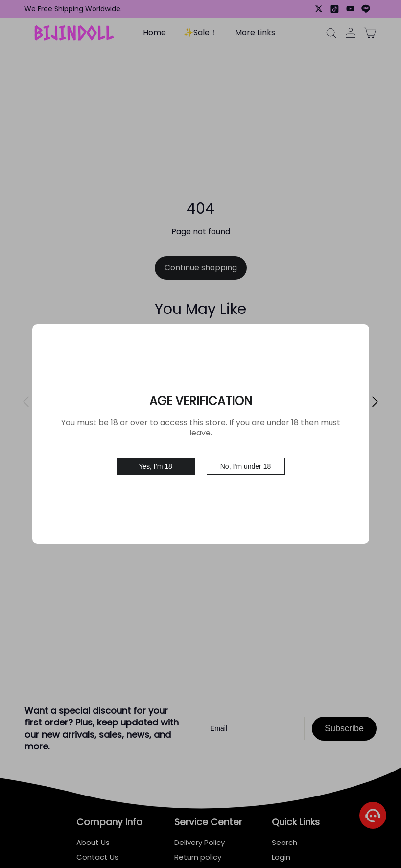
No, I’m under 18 (246, 461)
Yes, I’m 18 (155, 461)
